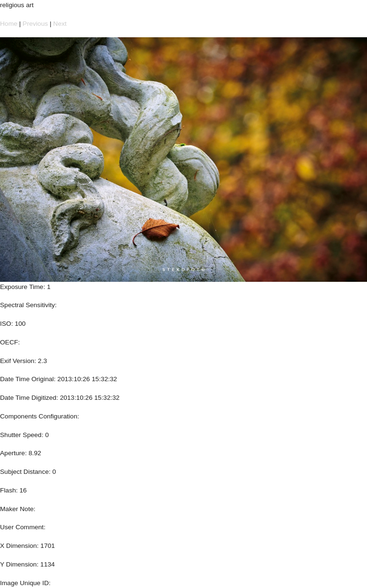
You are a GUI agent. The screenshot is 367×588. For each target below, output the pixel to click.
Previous (35, 24)
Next (60, 24)
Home (9, 24)
